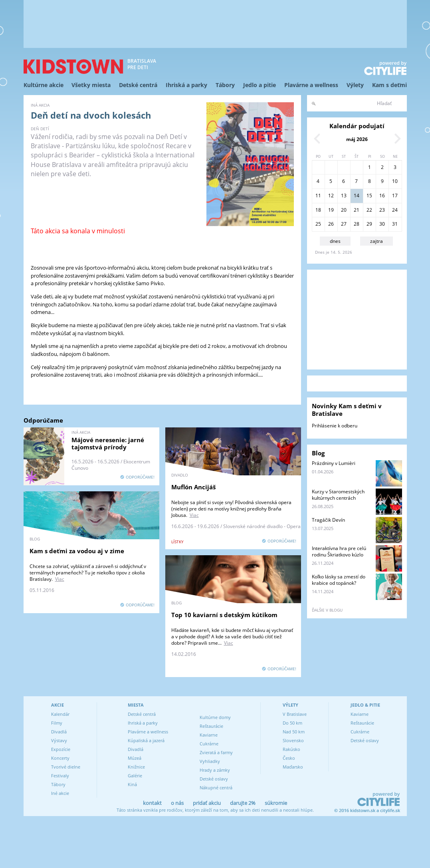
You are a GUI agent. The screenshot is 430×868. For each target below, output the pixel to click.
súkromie (276, 803)
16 (382, 196)
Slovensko (293, 740)
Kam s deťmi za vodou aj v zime (77, 551)
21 (357, 210)
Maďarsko (293, 767)
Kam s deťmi (389, 85)
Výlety (355, 85)
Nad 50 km (294, 732)
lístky (177, 542)
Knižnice (136, 767)
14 (357, 196)
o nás (177, 803)
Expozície (61, 749)
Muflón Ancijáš (193, 487)
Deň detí (40, 129)
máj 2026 (357, 139)
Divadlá (59, 732)
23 (382, 210)
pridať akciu (207, 803)
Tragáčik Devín (328, 520)
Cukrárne (209, 744)
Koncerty (60, 758)
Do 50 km (292, 723)
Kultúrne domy (215, 717)
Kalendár (60, 714)
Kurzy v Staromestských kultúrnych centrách (338, 495)
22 (369, 210)
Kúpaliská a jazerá (146, 740)
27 (344, 224)
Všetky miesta (91, 85)
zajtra (376, 241)
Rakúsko (291, 749)
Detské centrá (138, 85)
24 (395, 210)
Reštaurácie (211, 726)
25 (318, 224)
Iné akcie (60, 793)
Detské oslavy (214, 779)
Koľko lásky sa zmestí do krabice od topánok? (339, 580)
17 (395, 196)
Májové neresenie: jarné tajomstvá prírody (108, 443)
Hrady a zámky (215, 770)
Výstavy (59, 740)
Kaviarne (209, 735)
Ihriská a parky (186, 85)
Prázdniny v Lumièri (334, 463)
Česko (289, 758)
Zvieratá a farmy (216, 752)
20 (344, 210)
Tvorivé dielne (66, 767)
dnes (335, 241)
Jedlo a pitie (260, 85)
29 (369, 224)
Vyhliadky (210, 761)
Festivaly (60, 776)
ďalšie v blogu (327, 610)
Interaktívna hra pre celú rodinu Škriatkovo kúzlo (339, 551)
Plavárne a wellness (311, 85)
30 (382, 224)
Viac (194, 515)
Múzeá (135, 758)
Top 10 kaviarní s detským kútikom (224, 615)
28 (357, 224)
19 (331, 210)
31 (395, 224)
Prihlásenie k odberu (335, 426)
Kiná (132, 784)
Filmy (57, 723)
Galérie (135, 776)
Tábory (225, 85)
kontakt (152, 803)
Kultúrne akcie (44, 85)
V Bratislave (295, 714)
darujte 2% (243, 803)
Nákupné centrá (216, 788)
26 (331, 224)
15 (369, 196)
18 (318, 210)
